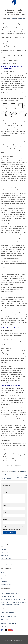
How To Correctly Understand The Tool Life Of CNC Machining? (8, 477)
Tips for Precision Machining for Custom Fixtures (14, 599)
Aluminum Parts (5, 579)
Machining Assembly (6, 564)
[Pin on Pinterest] (18, 466)
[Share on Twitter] (13, 466)
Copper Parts (5, 576)
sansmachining (21, 19)
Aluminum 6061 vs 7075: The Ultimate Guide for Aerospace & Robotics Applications (14, 603)
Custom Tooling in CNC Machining (10, 593)
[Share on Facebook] (10, 466)
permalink (23, 471)
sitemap (23, 642)
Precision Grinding (6, 558)
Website (5, 520)
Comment (6, 492)
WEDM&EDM (5, 555)
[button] (2, 3)
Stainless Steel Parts (6, 584)
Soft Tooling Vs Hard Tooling (8, 596)
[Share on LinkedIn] (21, 466)
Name (5, 505)
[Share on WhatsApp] (7, 466)
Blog (14, 8)
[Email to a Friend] (15, 466)
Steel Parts (4, 582)
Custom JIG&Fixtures (7, 561)
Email (5, 513)
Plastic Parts (4, 573)
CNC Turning (4, 552)
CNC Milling (4, 549)
